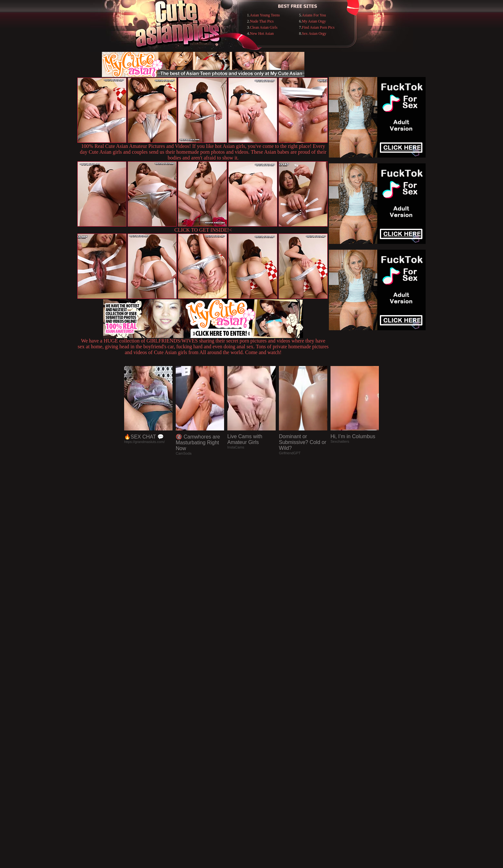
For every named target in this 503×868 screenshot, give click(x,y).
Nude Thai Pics (262, 21)
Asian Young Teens (265, 15)
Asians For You (314, 15)
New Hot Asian (262, 34)
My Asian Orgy (314, 21)
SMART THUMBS (263, 736)
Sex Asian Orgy (314, 34)
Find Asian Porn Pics (318, 27)
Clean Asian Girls (264, 27)
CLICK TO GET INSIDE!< (203, 230)
